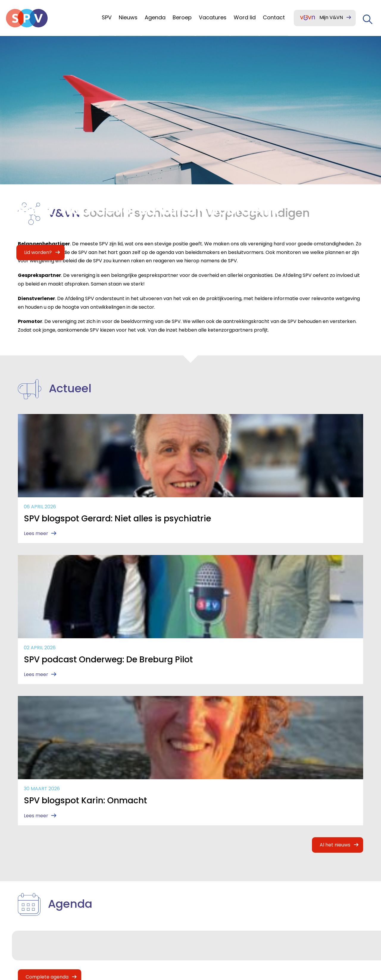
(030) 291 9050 (251, 878)
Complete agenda (46, 721)
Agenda (27, 878)
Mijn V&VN (331, 17)
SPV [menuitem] (107, 17)
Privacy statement (305, 907)
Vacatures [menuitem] (213, 17)
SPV (21, 852)
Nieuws (26, 865)
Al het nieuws (337, 589)
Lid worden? (122, 852)
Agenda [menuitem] (155, 17)
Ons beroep (32, 891)
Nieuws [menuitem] (128, 17)
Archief (116, 891)
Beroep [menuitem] (182, 17)
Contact (118, 865)
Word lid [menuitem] (245, 17)
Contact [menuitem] (274, 17)
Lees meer (35, 549)
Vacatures (30, 903)
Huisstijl (116, 878)
